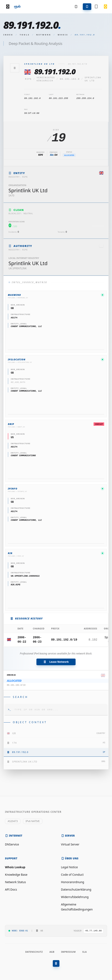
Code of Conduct (72, 875)
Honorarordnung (73, 882)
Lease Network (56, 662)
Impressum (68, 952)
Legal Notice (69, 867)
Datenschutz (34, 952)
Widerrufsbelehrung (75, 897)
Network (44, 35)
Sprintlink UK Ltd (93, 79)
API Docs (11, 889)
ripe (28, 79)
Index (8, 35)
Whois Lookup (15, 867)
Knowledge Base (16, 875)
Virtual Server (70, 844)
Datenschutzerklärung (76, 889)
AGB (52, 952)
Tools (25, 35)
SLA (85, 952)
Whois (63, 35)
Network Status (15, 882)
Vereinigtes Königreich (46, 79)
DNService (12, 844)
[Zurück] (15, 68)
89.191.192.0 (70, 79)
